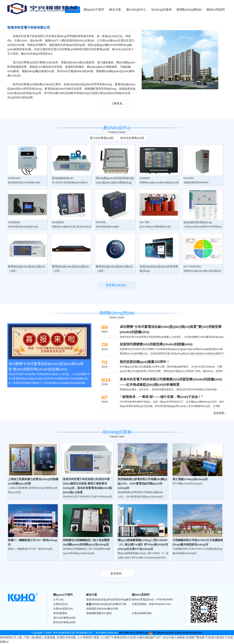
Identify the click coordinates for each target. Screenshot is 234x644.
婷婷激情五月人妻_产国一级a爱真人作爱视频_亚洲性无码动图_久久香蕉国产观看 (50, 637)
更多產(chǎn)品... (117, 285)
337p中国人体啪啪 (174, 637)
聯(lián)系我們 (216, 10)
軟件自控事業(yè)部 (132, 138)
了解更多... (118, 103)
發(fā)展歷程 (60, 613)
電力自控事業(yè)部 (102, 138)
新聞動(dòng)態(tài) (189, 10)
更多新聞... (220, 413)
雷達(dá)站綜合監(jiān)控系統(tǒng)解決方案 (109, 600)
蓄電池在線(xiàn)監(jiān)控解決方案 (106, 604)
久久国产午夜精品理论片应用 (118, 637)
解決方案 (115, 10)
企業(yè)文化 (61, 604)
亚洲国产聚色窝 (195, 637)
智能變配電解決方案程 (99, 613)
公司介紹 (58, 599)
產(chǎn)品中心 (136, 10)
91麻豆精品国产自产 (149, 637)
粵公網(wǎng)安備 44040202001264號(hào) (176, 633)
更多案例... (117, 573)
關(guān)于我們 (94, 10)
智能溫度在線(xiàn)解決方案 (102, 609)
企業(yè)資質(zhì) (63, 609)
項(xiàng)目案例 (161, 10)
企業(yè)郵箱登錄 (142, 613)
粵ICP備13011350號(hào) (133, 633)
